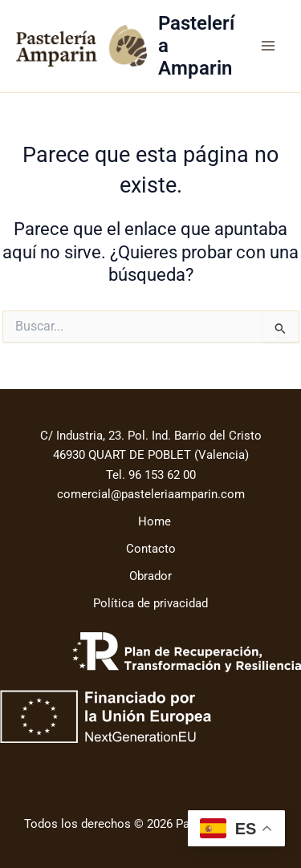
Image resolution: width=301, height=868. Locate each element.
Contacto (151, 549)
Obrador (150, 576)
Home (155, 521)
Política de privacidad (150, 603)
